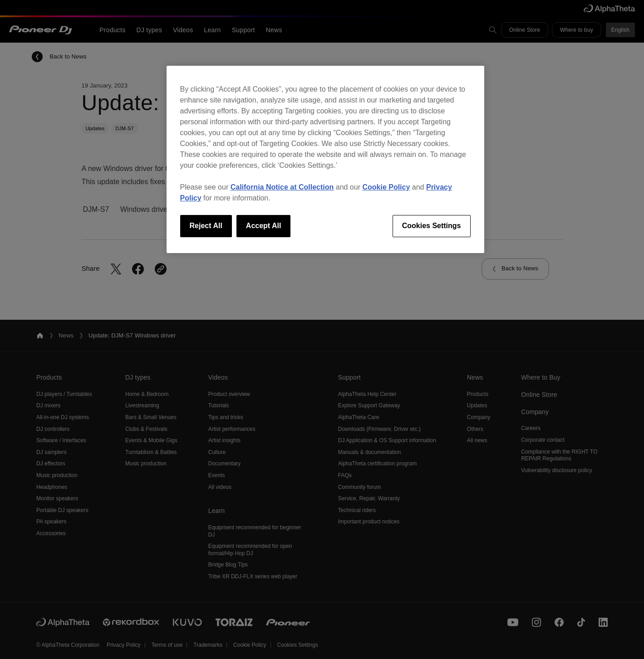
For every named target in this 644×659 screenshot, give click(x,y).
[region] (325, 159)
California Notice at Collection (282, 187)
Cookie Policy (386, 187)
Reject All (206, 226)
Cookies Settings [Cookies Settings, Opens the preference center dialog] (432, 226)
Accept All (264, 226)
